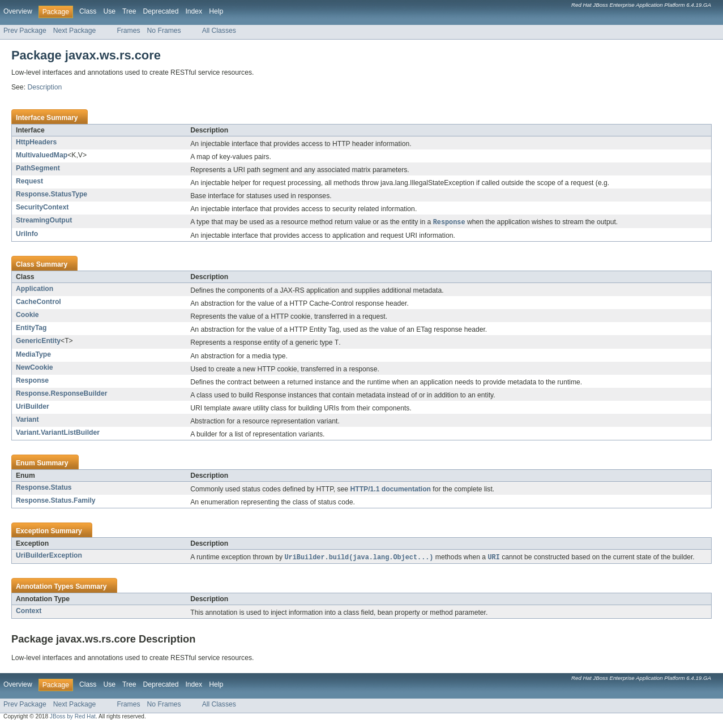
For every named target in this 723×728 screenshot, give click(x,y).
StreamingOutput (44, 220)
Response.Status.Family (56, 502)
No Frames (164, 31)
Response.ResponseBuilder (61, 395)
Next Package (75, 31)
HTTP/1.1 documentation (390, 490)
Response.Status (44, 489)
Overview (18, 11)
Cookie (27, 315)
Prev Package (25, 31)
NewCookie (35, 369)
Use (109, 11)
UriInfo (27, 234)
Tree (129, 11)
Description (44, 87)
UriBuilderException (49, 556)
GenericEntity (38, 341)
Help (216, 11)
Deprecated (161, 11)
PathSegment (38, 168)
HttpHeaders (36, 142)
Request (29, 181)
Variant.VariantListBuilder (58, 434)
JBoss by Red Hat (73, 718)
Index (194, 11)
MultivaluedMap (42, 155)
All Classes (219, 31)
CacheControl (38, 302)
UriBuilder (33, 408)
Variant (27, 421)
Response (32, 382)
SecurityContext (42, 207)
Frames (128, 31)
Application (35, 289)
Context (29, 613)
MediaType (33, 356)
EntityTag (31, 328)
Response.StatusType (52, 194)
